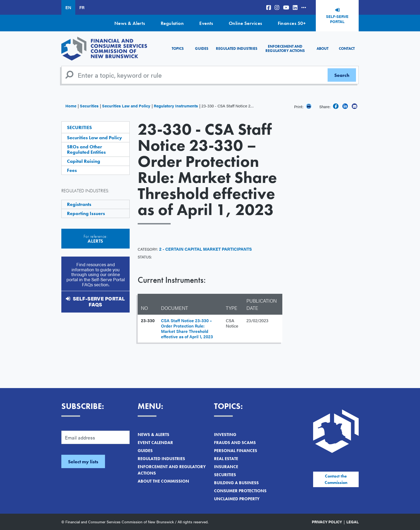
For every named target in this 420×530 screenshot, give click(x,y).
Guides (202, 48)
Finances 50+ (292, 23)
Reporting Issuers (86, 213)
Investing (225, 435)
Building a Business (236, 483)
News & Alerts (130, 23)
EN (68, 7)
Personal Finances (236, 451)
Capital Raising (84, 161)
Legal (352, 522)
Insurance (226, 467)
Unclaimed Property (237, 499)
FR (82, 7)
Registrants (79, 204)
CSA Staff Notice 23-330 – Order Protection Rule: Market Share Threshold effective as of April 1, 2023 (187, 328)
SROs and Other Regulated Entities (86, 149)
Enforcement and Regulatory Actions (285, 48)
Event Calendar (155, 443)
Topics (178, 48)
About (322, 48)
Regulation (172, 23)
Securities (89, 106)
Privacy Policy (327, 522)
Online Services (245, 23)
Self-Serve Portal (337, 19)
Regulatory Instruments (176, 106)
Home (71, 106)
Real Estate (226, 459)
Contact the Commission (336, 479)
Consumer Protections (240, 491)
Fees (72, 170)
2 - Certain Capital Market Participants (205, 249)
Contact (347, 48)
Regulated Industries (237, 48)
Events (206, 23)
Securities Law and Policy (126, 106)
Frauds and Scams (235, 443)
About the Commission (163, 481)
